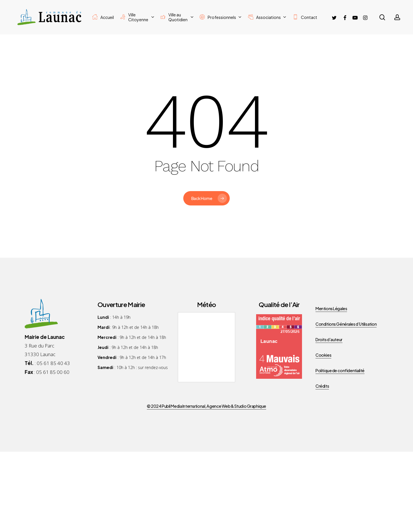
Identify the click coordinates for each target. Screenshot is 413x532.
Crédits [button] (322, 386)
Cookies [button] (323, 355)
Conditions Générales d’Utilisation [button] (346, 324)
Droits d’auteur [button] (329, 339)
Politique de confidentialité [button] (340, 370)
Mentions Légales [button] (331, 308)
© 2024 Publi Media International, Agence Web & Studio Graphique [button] (206, 406)
